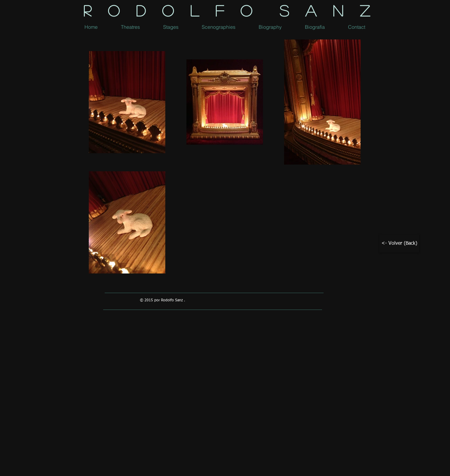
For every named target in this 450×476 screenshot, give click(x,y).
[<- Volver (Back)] (399, 244)
